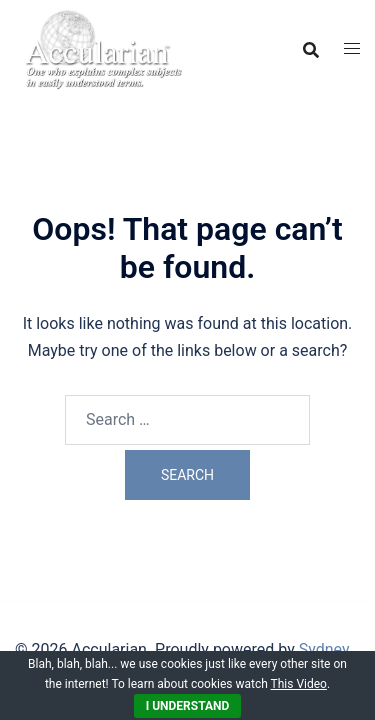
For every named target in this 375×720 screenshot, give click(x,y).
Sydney (324, 649)
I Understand (188, 706)
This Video (299, 684)
